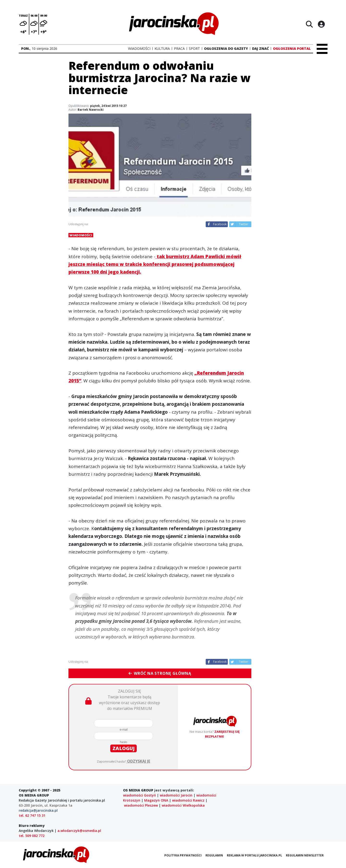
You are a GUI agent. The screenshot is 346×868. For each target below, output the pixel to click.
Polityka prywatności (183, 855)
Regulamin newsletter (305, 855)
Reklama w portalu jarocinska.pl (254, 855)
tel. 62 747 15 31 (32, 815)
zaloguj (124, 748)
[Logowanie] (321, 24)
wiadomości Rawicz (188, 800)
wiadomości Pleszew (141, 805)
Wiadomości (81, 235)
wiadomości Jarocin (176, 795)
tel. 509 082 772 (32, 836)
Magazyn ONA (156, 800)
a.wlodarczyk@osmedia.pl (79, 831)
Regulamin (214, 855)
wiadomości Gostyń (139, 795)
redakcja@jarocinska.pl (38, 810)
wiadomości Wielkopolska (183, 805)
